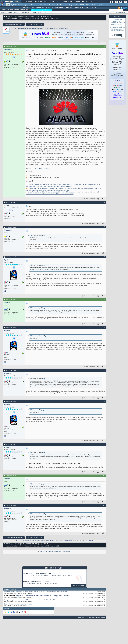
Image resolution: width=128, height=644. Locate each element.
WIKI (82, 8)
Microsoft (47, 5)
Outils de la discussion (89, 43)
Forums (29, 2)
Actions (16, 12)
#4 (105, 257)
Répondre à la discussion (14, 24)
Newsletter (67, 2)
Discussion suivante (63, 552)
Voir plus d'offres (79, 585)
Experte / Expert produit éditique (36, 581)
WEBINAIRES (40, 8)
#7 (105, 370)
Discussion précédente (47, 552)
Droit (92, 2)
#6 (105, 327)
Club (98, 2)
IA (37, 5)
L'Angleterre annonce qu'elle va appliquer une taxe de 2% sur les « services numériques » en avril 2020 (37, 592)
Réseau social (25, 12)
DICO (87, 8)
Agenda (40, 12)
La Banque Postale (35, 583)
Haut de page (101, 617)
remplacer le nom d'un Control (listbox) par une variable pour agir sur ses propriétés (43, 596)
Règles (51, 12)
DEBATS (66, 541)
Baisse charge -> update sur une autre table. (18, 604)
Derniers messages (7, 12)
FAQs (33, 541)
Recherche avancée (121, 12)
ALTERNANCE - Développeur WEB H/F (38, 574)
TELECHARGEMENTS (48, 541)
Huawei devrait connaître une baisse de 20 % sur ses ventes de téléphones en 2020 (44, 29)
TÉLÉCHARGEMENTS (58, 8)
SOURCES (69, 8)
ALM (41, 5)
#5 (105, 299)
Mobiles (94, 5)
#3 (105, 227)
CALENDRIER (81, 541)
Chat (58, 2)
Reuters (46, 168)
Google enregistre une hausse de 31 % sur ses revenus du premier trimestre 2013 (30, 600)
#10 (104, 476)
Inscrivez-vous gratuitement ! (41, 10)
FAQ (46, 2)
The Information (37, 168)
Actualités (46, 17)
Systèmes (101, 5)
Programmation (74, 5)
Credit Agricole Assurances (39, 576)
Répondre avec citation (88, 199)
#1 (105, 47)
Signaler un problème (35, 24)
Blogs (52, 2)
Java (53, 5)
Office (88, 5)
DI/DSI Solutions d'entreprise (20, 5)
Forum (8, 17)
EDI (66, 5)
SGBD (82, 5)
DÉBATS (76, 8)
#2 (105, 202)
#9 (105, 444)
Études (85, 2)
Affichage (101, 43)
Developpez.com (92, 617)
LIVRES (48, 8)
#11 (104, 505)
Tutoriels (38, 2)
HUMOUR (93, 8)
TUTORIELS (27, 8)
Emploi (77, 2)
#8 (105, 401)
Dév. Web (60, 5)
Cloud (32, 5)
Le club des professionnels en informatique (27, 17)
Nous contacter (82, 617)
